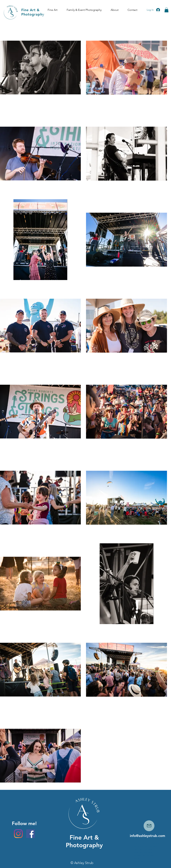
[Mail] (149, 826)
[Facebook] (31, 834)
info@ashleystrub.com (147, 836)
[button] (52, 10)
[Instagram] (18, 834)
